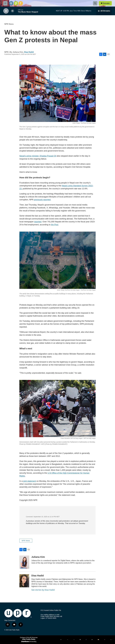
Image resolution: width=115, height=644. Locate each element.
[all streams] (104, 11)
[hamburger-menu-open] (5, 3)
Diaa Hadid (29, 52)
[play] (6, 11)
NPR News (9, 24)
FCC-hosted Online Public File (51, 610)
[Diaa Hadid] (24, 581)
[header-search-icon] (95, 3)
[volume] (13, 11)
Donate (106, 3)
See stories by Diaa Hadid (43, 590)
